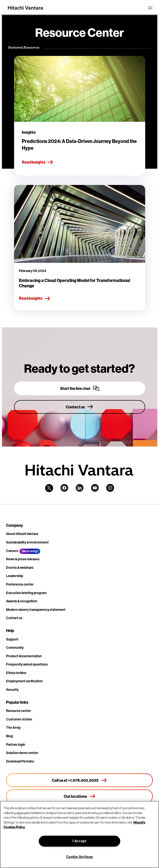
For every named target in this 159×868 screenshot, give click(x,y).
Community (15, 648)
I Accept (79, 841)
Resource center (19, 711)
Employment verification (24, 681)
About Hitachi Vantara (22, 534)
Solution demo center (22, 753)
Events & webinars (20, 568)
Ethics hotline (16, 673)
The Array (13, 728)
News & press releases (23, 559)
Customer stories (19, 719)
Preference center (20, 584)
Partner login (16, 745)
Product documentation (24, 656)
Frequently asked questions (27, 664)
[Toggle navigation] (150, 8)
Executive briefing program (26, 593)
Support (12, 639)
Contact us (14, 618)
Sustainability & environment (27, 542)
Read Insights (38, 162)
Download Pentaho (20, 761)
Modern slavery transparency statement (36, 610)
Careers (12, 551)
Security (12, 690)
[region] (79, 834)
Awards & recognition (22, 601)
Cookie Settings (80, 857)
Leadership (15, 576)
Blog (9, 736)
